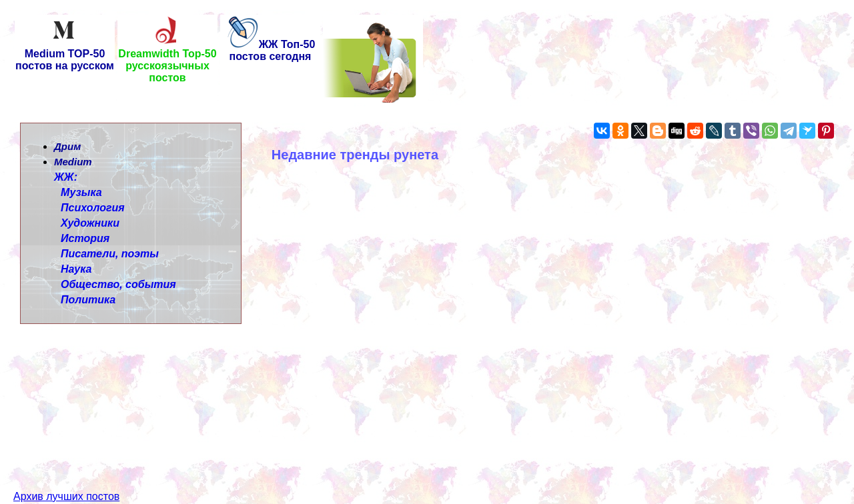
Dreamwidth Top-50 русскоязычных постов (167, 61)
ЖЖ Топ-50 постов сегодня (271, 50)
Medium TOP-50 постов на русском (65, 55)
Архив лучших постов (66, 472)
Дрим (67, 146)
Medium (73, 162)
